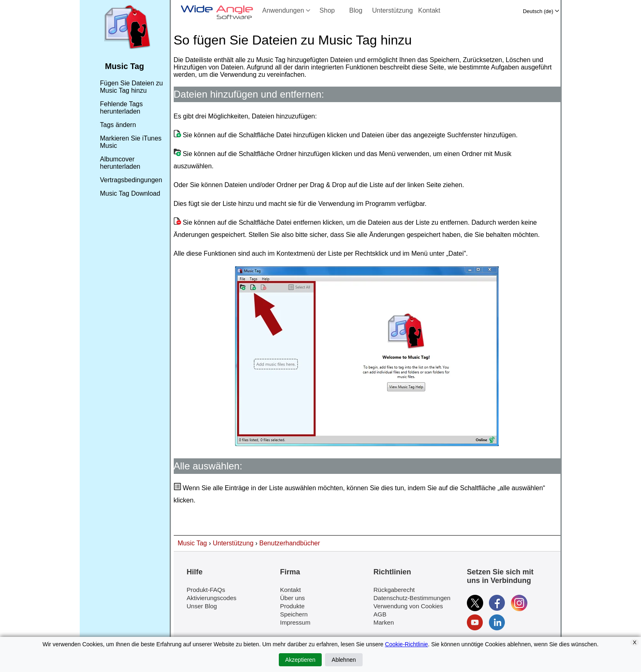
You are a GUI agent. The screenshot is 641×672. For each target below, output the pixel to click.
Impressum (295, 622)
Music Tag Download (130, 193)
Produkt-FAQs (206, 590)
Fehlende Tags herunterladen (122, 108)
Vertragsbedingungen (131, 180)
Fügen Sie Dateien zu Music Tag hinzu (132, 87)
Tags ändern (118, 125)
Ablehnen (344, 660)
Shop (327, 10)
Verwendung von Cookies (408, 606)
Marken (384, 622)
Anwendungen (287, 10)
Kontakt (429, 10)
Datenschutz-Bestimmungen (412, 598)
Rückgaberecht (394, 590)
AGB (380, 614)
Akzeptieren (300, 660)
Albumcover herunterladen (120, 163)
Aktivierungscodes (212, 598)
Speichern (294, 614)
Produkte (292, 606)
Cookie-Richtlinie (407, 644)
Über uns (292, 598)
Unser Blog (202, 606)
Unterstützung (392, 10)
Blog (356, 10)
